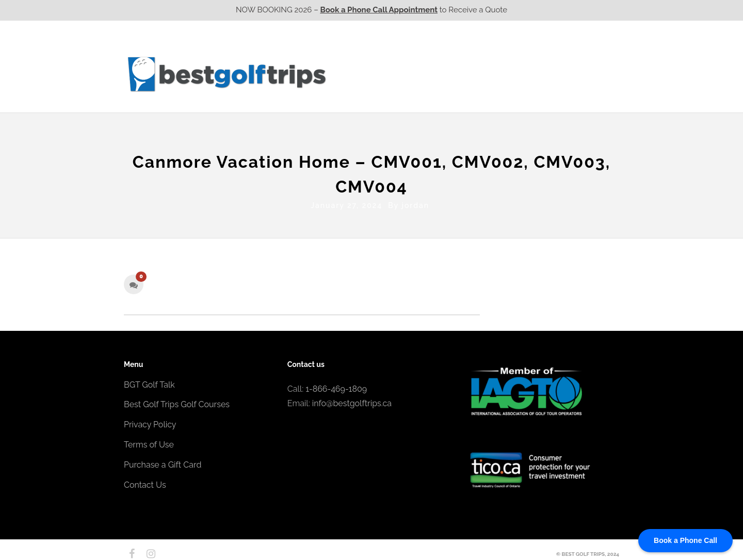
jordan (416, 203)
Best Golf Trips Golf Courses (177, 402)
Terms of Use (149, 443)
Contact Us (592, 74)
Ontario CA (421, 74)
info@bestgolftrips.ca (352, 401)
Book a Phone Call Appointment (379, 10)
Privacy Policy (150, 422)
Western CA (361, 74)
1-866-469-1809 (336, 386)
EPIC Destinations (580, 53)
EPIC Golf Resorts (510, 53)
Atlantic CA (538, 74)
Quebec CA (479, 74)
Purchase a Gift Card (163, 462)
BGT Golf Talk (149, 382)
